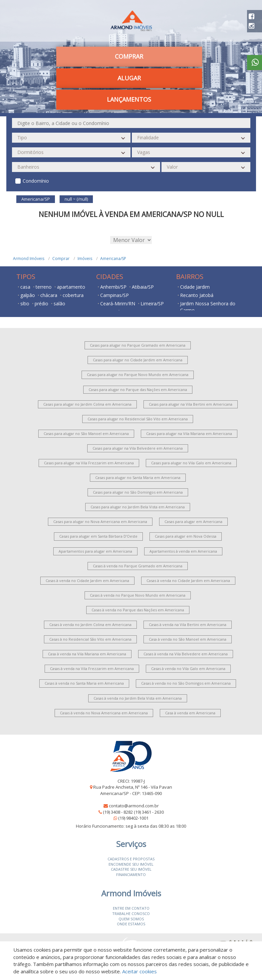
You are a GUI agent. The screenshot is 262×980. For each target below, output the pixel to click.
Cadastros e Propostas (131, 859)
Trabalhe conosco (131, 913)
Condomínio (36, 181)
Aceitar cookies (139, 971)
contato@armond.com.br (134, 806)
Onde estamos (131, 924)
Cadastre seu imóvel (131, 869)
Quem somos (131, 919)
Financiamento (131, 874)
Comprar (129, 56)
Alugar (129, 78)
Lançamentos (129, 99)
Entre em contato (131, 908)
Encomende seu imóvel (131, 864)
